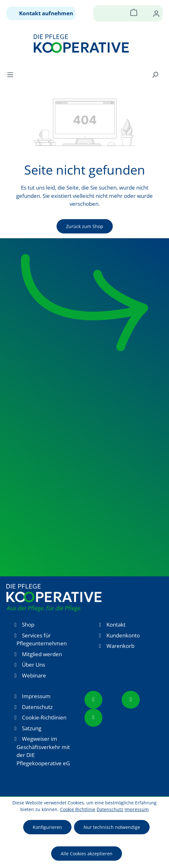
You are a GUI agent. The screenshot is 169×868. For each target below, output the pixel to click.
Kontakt (116, 625)
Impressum (36, 696)
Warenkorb (120, 646)
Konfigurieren (47, 827)
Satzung (32, 728)
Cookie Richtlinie (78, 809)
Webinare (34, 675)
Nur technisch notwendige (112, 827)
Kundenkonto (123, 635)
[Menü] (12, 74)
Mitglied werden (42, 654)
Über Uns (34, 665)
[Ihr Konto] (156, 13)
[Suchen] (155, 74)
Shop (28, 625)
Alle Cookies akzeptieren (87, 854)
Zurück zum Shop (85, 226)
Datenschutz (37, 707)
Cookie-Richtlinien (44, 717)
